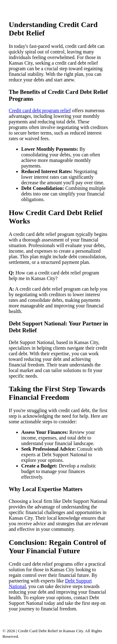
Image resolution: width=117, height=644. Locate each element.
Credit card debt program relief (40, 110)
